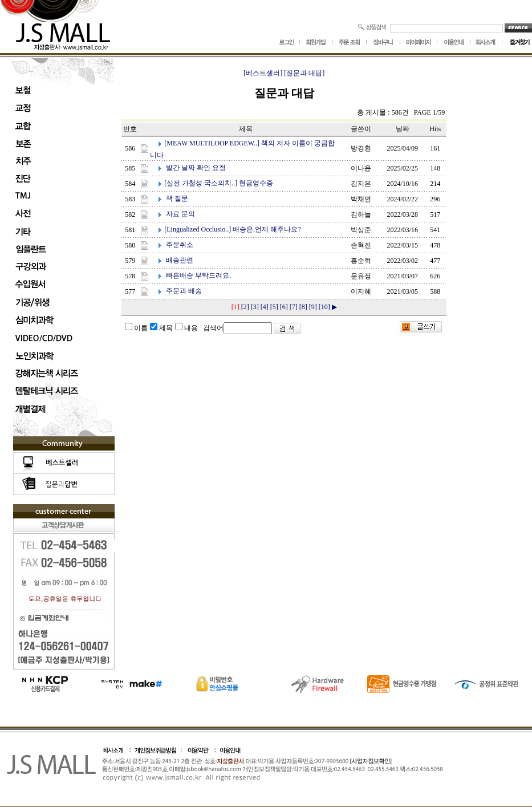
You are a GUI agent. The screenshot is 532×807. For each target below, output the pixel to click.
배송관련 (180, 260)
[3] (255, 307)
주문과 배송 (184, 291)
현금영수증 (256, 183)
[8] (303, 307)
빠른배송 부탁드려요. (198, 275)
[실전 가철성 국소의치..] (201, 183)
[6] (284, 307)
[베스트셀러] (263, 73)
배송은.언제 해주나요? (267, 229)
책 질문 (177, 198)
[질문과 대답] (304, 73)
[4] (265, 307)
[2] (245, 307)
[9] (313, 307)
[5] (274, 307)
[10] (324, 307)
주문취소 (180, 245)
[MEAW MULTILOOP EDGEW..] (212, 143)
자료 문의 (180, 214)
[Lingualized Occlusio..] (198, 229)
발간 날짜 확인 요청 (196, 168)
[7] (294, 307)
